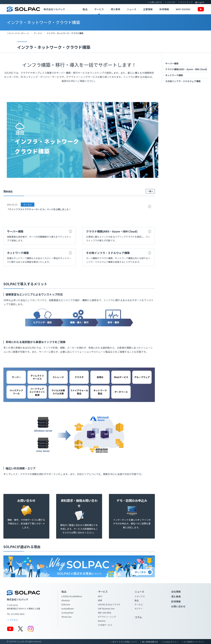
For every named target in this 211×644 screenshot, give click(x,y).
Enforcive (66, 604)
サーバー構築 (172, 63)
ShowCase (66, 617)
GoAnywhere (67, 613)
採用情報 (164, 9)
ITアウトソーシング (107, 617)
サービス (99, 9)
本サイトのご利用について (125, 642)
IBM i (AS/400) (105, 613)
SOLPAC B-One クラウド (109, 604)
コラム (138, 617)
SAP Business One (106, 608)
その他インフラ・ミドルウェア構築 (183, 81)
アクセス (14, 620)
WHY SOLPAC (183, 9)
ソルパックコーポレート (18, 33)
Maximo (102, 621)
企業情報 (148, 9)
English (201, 2)
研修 (100, 600)
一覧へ (150, 191)
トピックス (140, 596)
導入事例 (115, 9)
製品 (85, 9)
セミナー (139, 608)
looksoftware (68, 608)
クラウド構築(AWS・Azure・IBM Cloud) (186, 69)
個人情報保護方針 (150, 642)
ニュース (132, 9)
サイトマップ (186, 2)
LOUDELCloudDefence (72, 596)
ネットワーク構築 (174, 75)
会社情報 (176, 592)
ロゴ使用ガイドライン (194, 642)
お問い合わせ (156, 2)
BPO (100, 596)
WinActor (66, 600)
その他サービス (105, 625)
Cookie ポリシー (171, 642)
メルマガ (171, 2)
